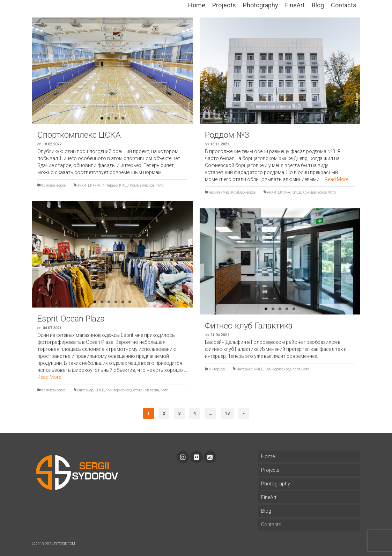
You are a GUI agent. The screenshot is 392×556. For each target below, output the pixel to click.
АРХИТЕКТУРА (89, 185)
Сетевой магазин (145, 390)
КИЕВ (124, 185)
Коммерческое (53, 185)
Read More (336, 179)
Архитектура (219, 192)
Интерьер (110, 185)
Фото (160, 185)
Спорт (295, 369)
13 (227, 413)
